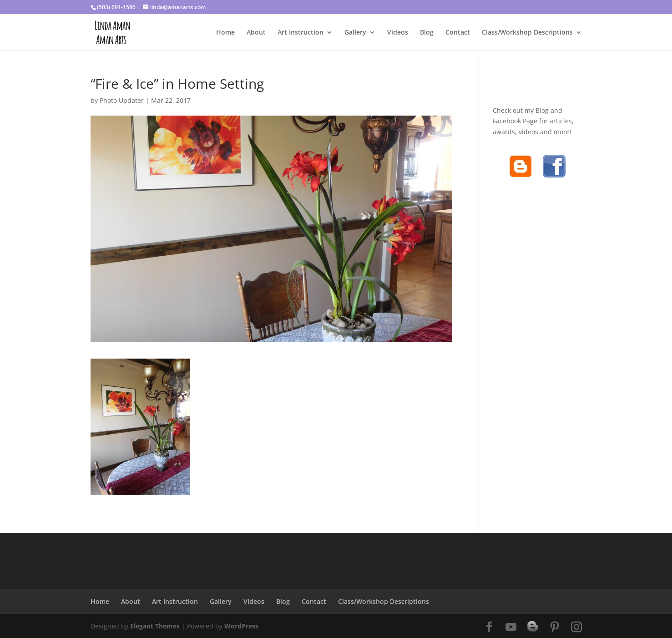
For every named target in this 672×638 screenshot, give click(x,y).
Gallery (355, 33)
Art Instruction (301, 33)
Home (225, 33)
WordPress (241, 626)
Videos (398, 33)
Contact (458, 33)
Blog (427, 33)
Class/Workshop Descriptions (527, 33)
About (256, 33)
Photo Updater (122, 100)
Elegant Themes (155, 626)
